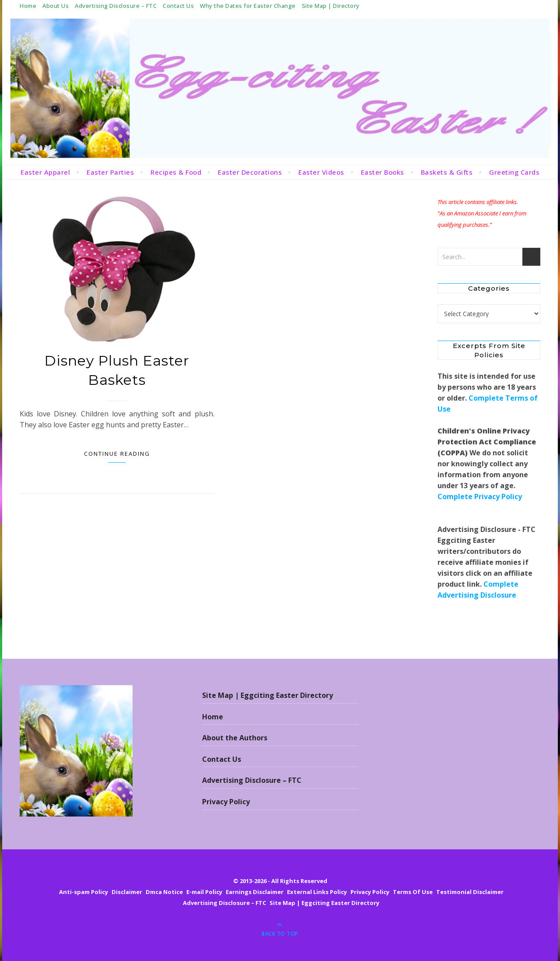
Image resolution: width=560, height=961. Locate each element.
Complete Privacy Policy (480, 496)
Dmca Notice (164, 892)
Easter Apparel (45, 172)
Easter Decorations (250, 172)
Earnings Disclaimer (255, 892)
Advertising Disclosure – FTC (116, 6)
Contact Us (178, 6)
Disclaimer (127, 892)
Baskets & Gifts (447, 172)
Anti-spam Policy (84, 892)
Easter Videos (321, 172)
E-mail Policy (204, 892)
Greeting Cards (514, 172)
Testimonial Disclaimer (470, 892)
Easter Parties (110, 172)
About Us (56, 6)
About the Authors (235, 738)
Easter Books (383, 172)
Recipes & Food (176, 172)
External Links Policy (317, 892)
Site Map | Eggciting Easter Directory (268, 695)
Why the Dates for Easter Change (248, 6)
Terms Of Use (413, 892)
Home (28, 6)
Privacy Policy (226, 802)
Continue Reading (117, 454)
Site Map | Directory (331, 6)
